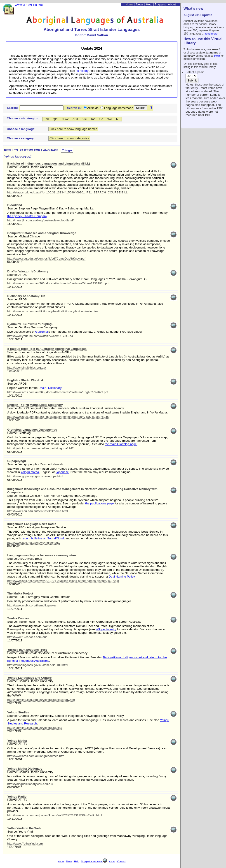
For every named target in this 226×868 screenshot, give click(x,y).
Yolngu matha (30, 472)
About (172, 4)
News (140, 4)
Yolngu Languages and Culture (29, 678)
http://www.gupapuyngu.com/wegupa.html (35, 476)
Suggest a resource (94, 861)
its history (82, 71)
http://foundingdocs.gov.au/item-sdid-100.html (38, 665)
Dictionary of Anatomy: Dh (26, 296)
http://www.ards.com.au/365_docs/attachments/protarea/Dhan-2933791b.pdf (58, 283)
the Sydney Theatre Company (27, 216)
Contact (121, 861)
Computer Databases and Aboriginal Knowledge (42, 233)
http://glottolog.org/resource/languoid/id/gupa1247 (40, 448)
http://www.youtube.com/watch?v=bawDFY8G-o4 (40, 336)
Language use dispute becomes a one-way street (42, 555)
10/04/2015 (15, 371)
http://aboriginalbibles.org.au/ (27, 368)
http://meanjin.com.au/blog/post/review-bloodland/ (40, 220)
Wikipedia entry (106, 629)
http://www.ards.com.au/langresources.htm (36, 756)
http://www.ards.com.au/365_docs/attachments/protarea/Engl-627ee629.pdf (58, 392)
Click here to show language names (73, 129)
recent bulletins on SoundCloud (43, 538)
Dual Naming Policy (122, 577)
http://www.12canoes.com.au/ (27, 637)
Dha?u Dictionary (50, 388)
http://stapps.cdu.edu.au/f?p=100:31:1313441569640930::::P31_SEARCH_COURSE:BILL (67, 192)
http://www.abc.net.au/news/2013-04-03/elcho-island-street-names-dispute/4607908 (63, 581)
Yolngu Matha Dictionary (25, 769)
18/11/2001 (15, 759)
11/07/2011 (15, 609)
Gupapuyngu (16, 461)
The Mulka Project (20, 593)
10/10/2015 (15, 584)
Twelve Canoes (18, 618)
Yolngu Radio (17, 797)
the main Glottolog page (121, 444)
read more (211, 34)
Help (217, 56)
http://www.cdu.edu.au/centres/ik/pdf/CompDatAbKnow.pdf (46, 259)
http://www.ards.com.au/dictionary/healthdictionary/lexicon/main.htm (52, 311)
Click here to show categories (69, 138)
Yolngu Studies (18, 712)
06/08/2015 (15, 196)
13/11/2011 (15, 339)
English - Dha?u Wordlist (25, 380)
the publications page (99, 503)
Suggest (160, 4)
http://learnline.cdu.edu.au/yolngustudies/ (35, 728)
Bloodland (15, 205)
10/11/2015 (15, 287)
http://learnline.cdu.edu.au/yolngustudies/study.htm (41, 700)
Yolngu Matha (17, 741)
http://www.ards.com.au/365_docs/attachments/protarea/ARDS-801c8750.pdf (59, 417)
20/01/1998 (15, 703)
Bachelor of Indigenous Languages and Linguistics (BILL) (49, 164)
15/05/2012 (15, 224)
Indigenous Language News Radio (32, 524)
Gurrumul (42, 332)
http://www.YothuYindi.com (25, 844)
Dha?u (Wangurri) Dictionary (28, 271)
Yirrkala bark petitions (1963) (28, 650)
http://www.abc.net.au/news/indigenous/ (34, 543)
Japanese (62, 472)
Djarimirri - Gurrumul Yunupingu (30, 324)
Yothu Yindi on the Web (24, 828)
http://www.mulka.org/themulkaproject (32, 605)
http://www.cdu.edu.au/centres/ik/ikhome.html (37, 511)
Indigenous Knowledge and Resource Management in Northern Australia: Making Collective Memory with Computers (82, 491)
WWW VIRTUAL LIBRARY (29, 5)
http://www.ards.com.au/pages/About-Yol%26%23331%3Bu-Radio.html (55, 815)
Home (129, 4)
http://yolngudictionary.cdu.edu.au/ (30, 784)
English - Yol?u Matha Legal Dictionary (35, 405)
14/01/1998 (15, 847)
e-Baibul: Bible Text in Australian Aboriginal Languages (47, 349)
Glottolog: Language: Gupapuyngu (32, 430)
